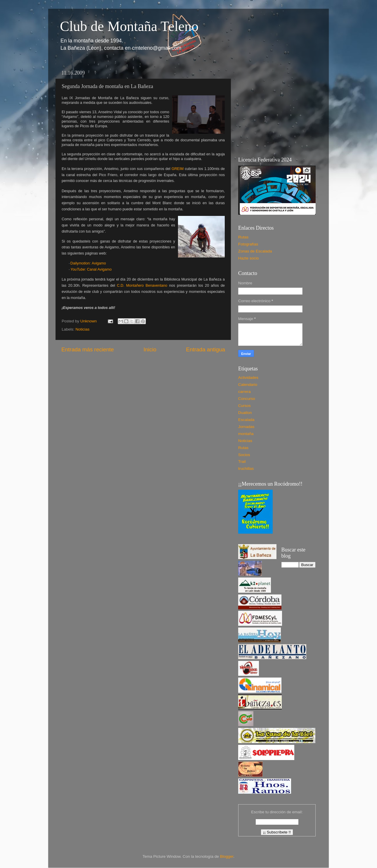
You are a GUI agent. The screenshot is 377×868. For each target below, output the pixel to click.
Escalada (246, 420)
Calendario (248, 385)
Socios (244, 455)
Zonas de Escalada (255, 251)
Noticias (82, 329)
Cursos (244, 406)
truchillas (246, 469)
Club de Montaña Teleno (129, 26)
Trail (242, 461)
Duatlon (245, 413)
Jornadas (246, 427)
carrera (244, 392)
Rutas (243, 237)
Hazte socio (249, 258)
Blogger (227, 856)
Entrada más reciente (88, 349)
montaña (246, 434)
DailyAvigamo (88, 263)
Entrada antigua (206, 349)
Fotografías (248, 244)
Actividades (248, 378)
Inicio (150, 349)
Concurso (247, 399)
